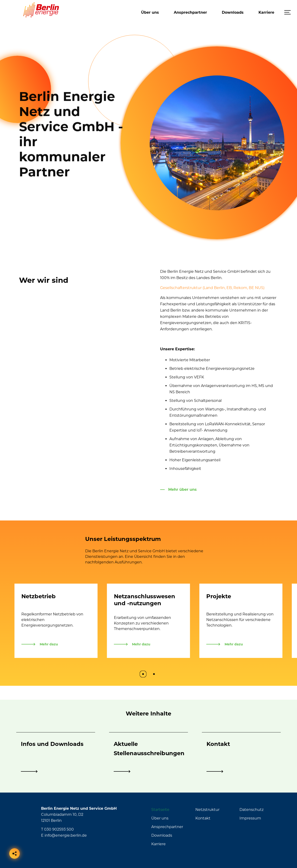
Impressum (250, 818)
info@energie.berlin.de (66, 835)
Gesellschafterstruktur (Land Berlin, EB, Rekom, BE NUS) (212, 288)
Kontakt (203, 818)
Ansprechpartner (190, 12)
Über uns (150, 12)
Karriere (266, 12)
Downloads (233, 12)
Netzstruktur (207, 810)
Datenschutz (252, 810)
